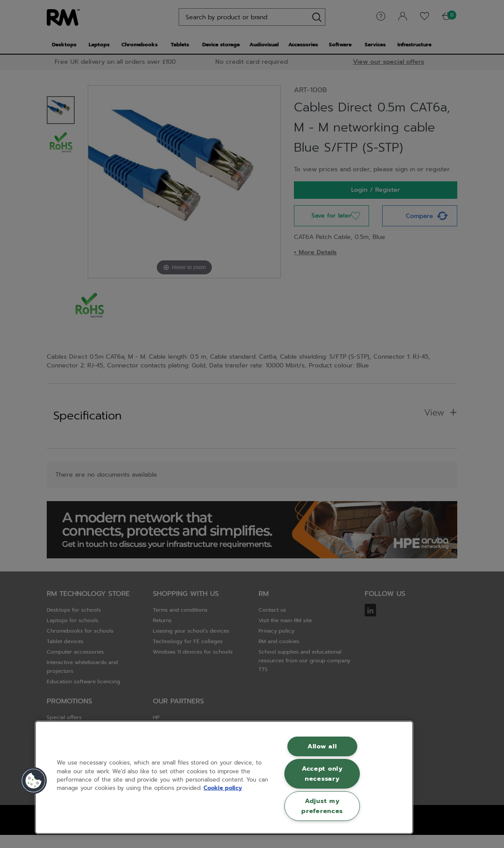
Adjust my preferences (322, 806)
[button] (34, 781)
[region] (224, 777)
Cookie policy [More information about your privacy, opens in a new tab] (223, 788)
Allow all (322, 746)
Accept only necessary (322, 774)
